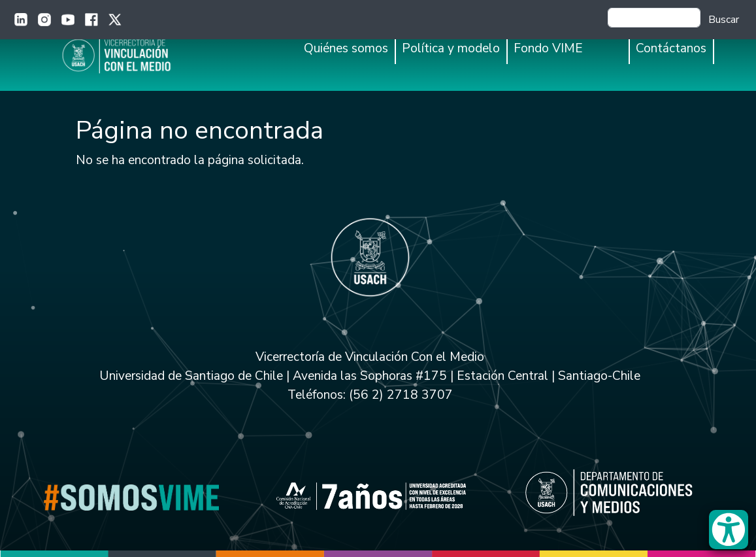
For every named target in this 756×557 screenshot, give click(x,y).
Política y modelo (451, 48)
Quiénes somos (346, 48)
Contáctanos (671, 48)
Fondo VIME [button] (548, 48)
